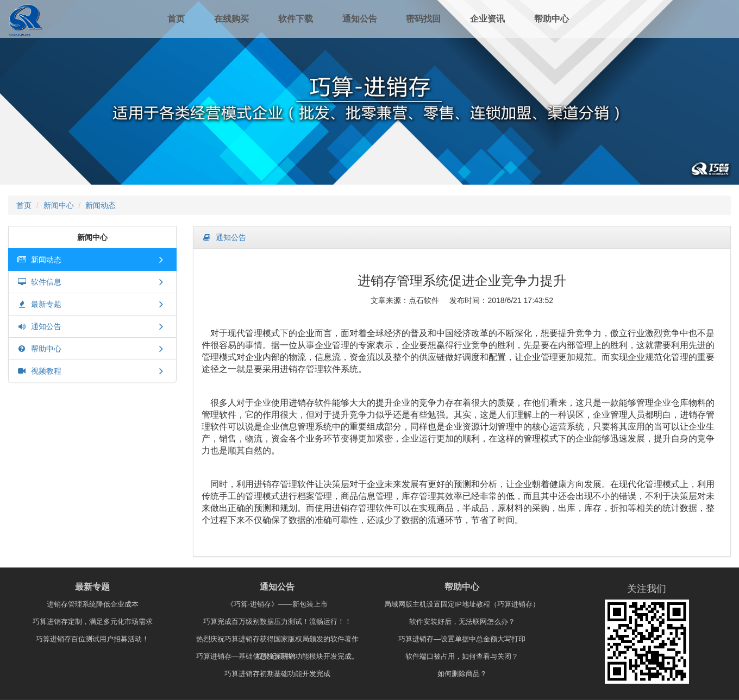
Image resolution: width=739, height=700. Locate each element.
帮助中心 (552, 19)
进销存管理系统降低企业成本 (93, 604)
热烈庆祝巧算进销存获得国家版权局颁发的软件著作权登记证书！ (277, 641)
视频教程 (39, 371)
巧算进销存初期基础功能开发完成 (277, 674)
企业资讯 (487, 19)
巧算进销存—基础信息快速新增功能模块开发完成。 (277, 656)
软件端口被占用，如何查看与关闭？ (462, 656)
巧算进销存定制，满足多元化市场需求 (93, 622)
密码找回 (423, 19)
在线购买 (231, 19)
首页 (176, 19)
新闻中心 (59, 205)
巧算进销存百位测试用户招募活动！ (92, 639)
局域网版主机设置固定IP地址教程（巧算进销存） (462, 604)
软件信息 (39, 282)
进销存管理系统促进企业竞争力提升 (462, 280)
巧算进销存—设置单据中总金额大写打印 (462, 639)
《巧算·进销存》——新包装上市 (277, 604)
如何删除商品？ (462, 674)
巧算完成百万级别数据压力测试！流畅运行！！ (277, 622)
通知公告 (360, 19)
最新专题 (39, 304)
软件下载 (296, 19)
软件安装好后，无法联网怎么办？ (462, 622)
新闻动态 (101, 205)
